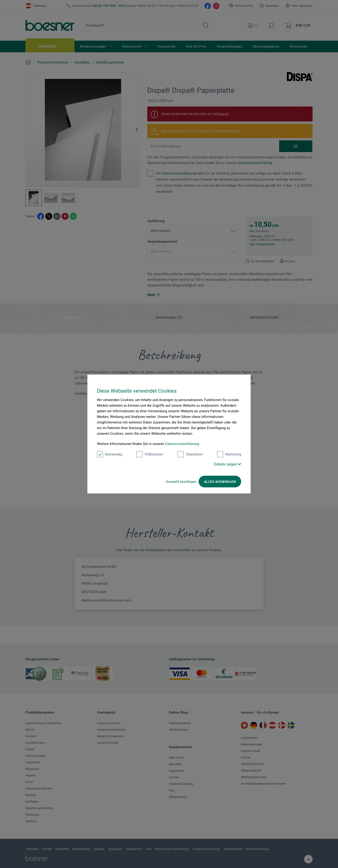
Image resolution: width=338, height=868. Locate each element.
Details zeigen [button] (227, 464)
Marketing (229, 454)
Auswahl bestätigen (181, 482)
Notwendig (109, 454)
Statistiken (190, 454)
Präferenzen (150, 454)
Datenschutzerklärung (182, 444)
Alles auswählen (220, 482)
